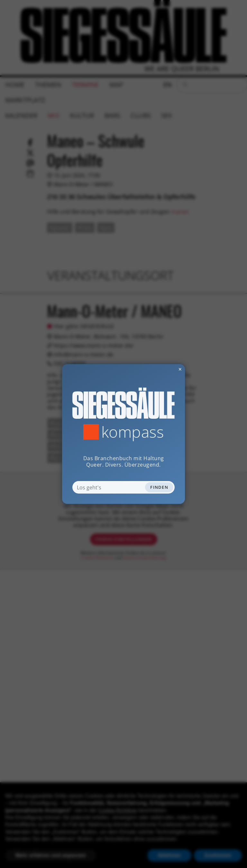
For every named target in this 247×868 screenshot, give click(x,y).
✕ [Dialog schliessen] (164, 369)
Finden (159, 487)
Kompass (133, 432)
